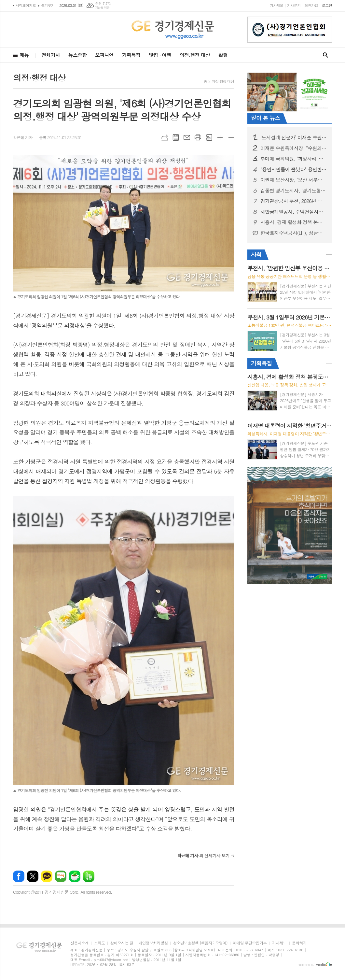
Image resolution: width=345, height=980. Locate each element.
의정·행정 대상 (223, 81)
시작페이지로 (26, 5)
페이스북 (19, 876)
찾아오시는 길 (122, 943)
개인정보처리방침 (153, 943)
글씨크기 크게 (220, 137)
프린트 (198, 137)
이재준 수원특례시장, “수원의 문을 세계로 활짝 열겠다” (294, 148)
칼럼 (223, 55)
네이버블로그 (61, 876)
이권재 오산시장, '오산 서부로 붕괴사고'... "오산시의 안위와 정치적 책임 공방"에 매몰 (294, 180)
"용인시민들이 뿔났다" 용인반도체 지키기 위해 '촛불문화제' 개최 (294, 169)
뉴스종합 (77, 55)
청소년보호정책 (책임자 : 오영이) (200, 943)
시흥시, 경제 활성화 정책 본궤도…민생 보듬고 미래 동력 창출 (294, 222)
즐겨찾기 (48, 5)
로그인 (327, 5)
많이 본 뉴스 (265, 118)
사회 (256, 254)
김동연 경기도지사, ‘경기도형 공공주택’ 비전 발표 (294, 191)
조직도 (99, 943)
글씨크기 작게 (231, 137)
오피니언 (104, 55)
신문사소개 (79, 943)
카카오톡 (47, 876)
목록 (176, 137)
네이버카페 (75, 876)
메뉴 (24, 55)
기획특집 (131, 55)
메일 (187, 137)
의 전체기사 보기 (203, 855)
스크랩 (209, 137)
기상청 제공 (102, 8)
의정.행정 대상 (195, 55)
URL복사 (165, 137)
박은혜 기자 (23, 137)
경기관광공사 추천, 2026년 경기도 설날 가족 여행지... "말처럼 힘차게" (294, 201)
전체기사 (50, 55)
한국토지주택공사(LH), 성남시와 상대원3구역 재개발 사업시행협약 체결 (294, 233)
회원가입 (311, 5)
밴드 (89, 876)
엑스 (33, 876)
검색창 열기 (325, 55)
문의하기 (299, 943)
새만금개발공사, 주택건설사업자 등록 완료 (294, 212)
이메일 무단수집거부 (250, 943)
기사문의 (294, 5)
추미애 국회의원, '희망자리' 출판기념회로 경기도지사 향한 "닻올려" (294, 159)
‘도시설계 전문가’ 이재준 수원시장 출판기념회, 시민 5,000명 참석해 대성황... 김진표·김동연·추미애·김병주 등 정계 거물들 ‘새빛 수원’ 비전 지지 (294, 137)
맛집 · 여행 (160, 55)
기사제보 (276, 5)
